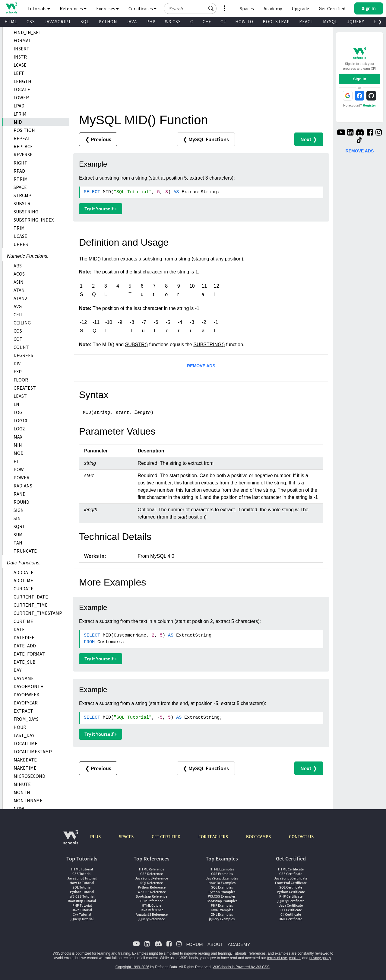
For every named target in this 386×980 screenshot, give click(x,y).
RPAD (19, 171)
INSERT (22, 49)
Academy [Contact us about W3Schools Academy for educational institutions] (273, 8)
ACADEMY (239, 944)
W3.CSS (173, 22)
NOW (19, 809)
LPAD (19, 106)
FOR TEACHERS (213, 836)
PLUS (95, 836)
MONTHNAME (28, 800)
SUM (18, 535)
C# (223, 22)
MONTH (22, 792)
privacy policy (320, 958)
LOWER (21, 97)
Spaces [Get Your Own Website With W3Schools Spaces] (247, 8)
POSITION (24, 130)
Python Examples (222, 892)
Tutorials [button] (39, 8)
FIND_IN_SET (28, 32)
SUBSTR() (137, 345)
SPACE (20, 187)
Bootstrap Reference (152, 896)
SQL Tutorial (82, 887)
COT (18, 339)
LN (16, 404)
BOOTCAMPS (258, 836)
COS (18, 331)
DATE (19, 629)
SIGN (19, 510)
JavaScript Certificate (291, 878)
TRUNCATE (25, 551)
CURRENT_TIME (31, 605)
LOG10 (20, 420)
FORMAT (22, 40)
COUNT (21, 347)
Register (369, 105)
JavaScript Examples (222, 878)
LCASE (20, 65)
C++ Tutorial (82, 914)
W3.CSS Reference (152, 892)
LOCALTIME (25, 743)
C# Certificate (291, 914)
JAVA (132, 22)
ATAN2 (20, 298)
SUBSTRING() (209, 345)
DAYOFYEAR (26, 703)
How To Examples (222, 883)
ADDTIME (23, 580)
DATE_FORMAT (29, 654)
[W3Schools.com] (71, 840)
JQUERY (356, 22)
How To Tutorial (82, 883)
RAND (20, 494)
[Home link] (11, 8)
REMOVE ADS (201, 366)
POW (19, 469)
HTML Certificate (291, 869)
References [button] (73, 8)
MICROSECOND (29, 776)
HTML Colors (152, 905)
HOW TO (244, 22)
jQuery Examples (222, 919)
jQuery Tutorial (82, 919)
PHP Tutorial (82, 905)
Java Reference (152, 910)
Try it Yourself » (101, 209)
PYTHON (108, 22)
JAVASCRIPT (58, 22)
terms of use (277, 958)
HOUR (20, 727)
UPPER (21, 244)
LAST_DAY (24, 735)
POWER (22, 477)
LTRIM (20, 114)
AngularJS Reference (152, 914)
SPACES (126, 836)
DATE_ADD (25, 646)
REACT (306, 22)
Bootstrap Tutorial (82, 901)
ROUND (21, 502)
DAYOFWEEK (27, 694)
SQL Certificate (291, 887)
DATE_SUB (25, 662)
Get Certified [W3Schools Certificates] (332, 8)
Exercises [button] (108, 8)
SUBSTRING (26, 212)
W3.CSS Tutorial (82, 896)
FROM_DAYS (26, 719)
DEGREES (23, 355)
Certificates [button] (142, 8)
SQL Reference (152, 883)
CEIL (18, 314)
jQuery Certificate (291, 901)
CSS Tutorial (82, 874)
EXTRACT (23, 711)
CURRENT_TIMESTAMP (38, 613)
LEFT (19, 73)
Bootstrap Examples (222, 901)
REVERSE (23, 155)
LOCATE (22, 89)
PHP (151, 22)
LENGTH (22, 81)
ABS (18, 266)
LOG (18, 412)
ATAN (19, 290)
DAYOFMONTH (29, 686)
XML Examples (222, 914)
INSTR (20, 57)
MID (18, 122)
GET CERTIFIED (166, 836)
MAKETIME (25, 768)
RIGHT (21, 163)
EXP (18, 372)
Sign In (360, 79)
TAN (18, 543)
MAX (18, 437)
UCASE (20, 236)
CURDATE (24, 589)
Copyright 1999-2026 (132, 967)
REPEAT (22, 138)
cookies (295, 958)
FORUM (194, 944)
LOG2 (19, 429)
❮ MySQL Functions (206, 139)
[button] (211, 8)
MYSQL (330, 22)
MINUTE (22, 784)
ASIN (19, 282)
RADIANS (23, 486)
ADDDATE (24, 572)
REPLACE (23, 146)
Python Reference (152, 887)
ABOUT (215, 944)
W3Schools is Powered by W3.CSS (241, 967)
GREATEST (25, 388)
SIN (17, 518)
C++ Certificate (291, 910)
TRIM (19, 228)
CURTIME (23, 621)
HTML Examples (222, 869)
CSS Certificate (291, 874)
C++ (207, 22)
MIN (18, 445)
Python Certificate (291, 892)
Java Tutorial (82, 910)
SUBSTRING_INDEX (34, 220)
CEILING (22, 323)
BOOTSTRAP (276, 22)
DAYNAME (24, 678)
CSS (31, 22)
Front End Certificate (291, 883)
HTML (11, 22)
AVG (18, 306)
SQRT (19, 526)
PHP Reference (152, 901)
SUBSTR (22, 203)
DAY (17, 670)
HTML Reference (152, 869)
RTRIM (21, 179)
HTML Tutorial (82, 869)
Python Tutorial (82, 892)
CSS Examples (222, 874)
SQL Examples (222, 887)
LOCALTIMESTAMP (33, 752)
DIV (17, 363)
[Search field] (190, 8)
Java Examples (222, 910)
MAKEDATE (25, 760)
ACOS (19, 274)
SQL (85, 22)
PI (16, 461)
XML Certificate (291, 919)
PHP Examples (222, 905)
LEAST (20, 396)
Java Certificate (291, 905)
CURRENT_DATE (31, 597)
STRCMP (22, 195)
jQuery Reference (152, 919)
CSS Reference (152, 874)
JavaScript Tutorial (82, 878)
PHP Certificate (291, 896)
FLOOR (21, 380)
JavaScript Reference (152, 878)
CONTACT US (301, 836)
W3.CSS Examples (222, 896)
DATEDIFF (24, 637)
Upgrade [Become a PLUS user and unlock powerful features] (300, 8)
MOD (19, 453)
